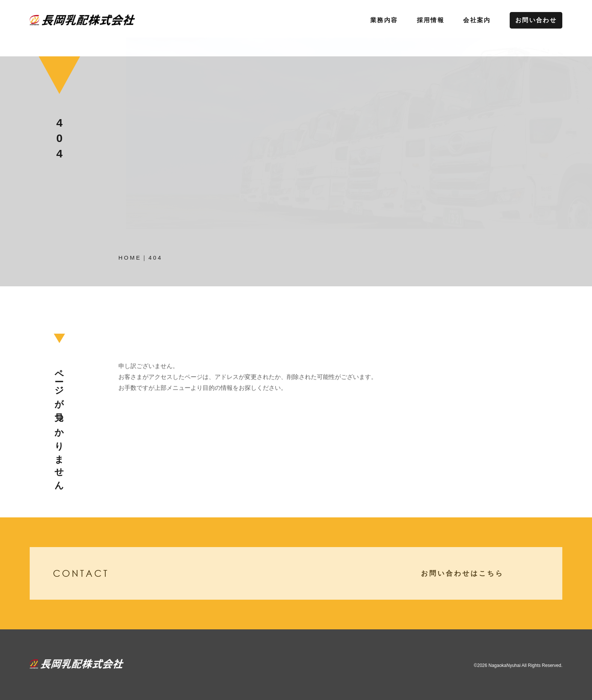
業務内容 (384, 20)
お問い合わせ (536, 20)
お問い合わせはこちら (478, 574)
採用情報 (431, 20)
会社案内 (477, 20)
